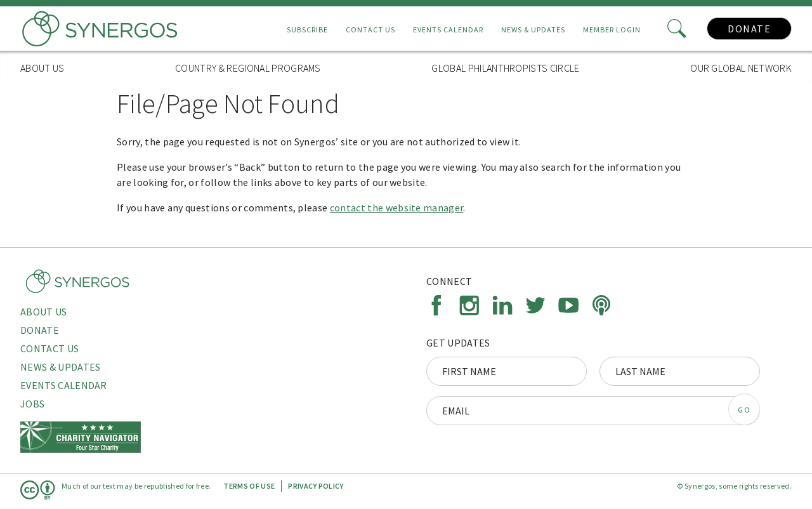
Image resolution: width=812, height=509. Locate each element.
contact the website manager (397, 208)
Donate (749, 29)
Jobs (32, 404)
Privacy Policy (316, 486)
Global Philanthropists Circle (505, 68)
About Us (43, 68)
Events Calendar (448, 30)
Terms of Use (249, 486)
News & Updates (533, 30)
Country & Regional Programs (248, 68)
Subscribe (307, 30)
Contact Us (370, 30)
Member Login (612, 30)
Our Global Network (741, 68)
